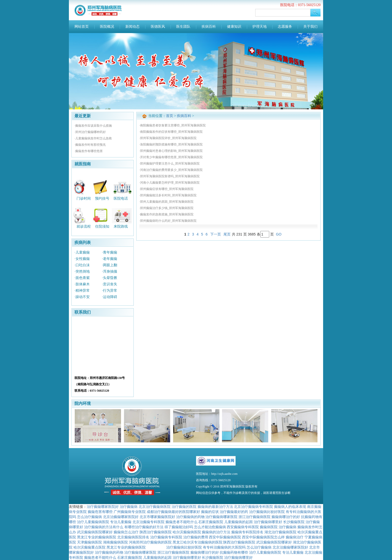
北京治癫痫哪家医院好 (121, 517)
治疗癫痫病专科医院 (166, 537)
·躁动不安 (82, 297)
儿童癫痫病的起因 (238, 522)
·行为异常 (110, 291)
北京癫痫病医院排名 (133, 537)
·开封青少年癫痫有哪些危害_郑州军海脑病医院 (171, 157)
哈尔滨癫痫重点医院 (89, 547)
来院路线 (121, 226)
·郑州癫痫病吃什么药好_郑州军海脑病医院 (168, 221)
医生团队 (183, 27)
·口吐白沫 (82, 265)
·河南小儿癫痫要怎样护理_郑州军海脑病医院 (169, 183)
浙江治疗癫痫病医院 (254, 517)
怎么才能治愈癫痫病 (210, 527)
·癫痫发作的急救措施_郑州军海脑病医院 (166, 214)
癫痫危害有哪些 (100, 512)
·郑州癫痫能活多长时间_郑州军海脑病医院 (168, 195)
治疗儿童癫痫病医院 (93, 522)
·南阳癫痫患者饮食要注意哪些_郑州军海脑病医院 (172, 125)
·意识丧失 (110, 284)
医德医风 (158, 27)
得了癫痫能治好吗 (179, 527)
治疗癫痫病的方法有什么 (104, 527)
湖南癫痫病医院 (115, 542)
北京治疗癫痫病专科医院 (253, 507)
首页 (170, 116)
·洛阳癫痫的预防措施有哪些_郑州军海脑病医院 (171, 144)
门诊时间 (84, 198)
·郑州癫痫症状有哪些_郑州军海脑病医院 (166, 189)
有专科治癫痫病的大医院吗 (224, 547)
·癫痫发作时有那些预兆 (90, 145)
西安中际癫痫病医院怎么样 (263, 537)
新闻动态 (132, 27)
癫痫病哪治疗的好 (286, 517)
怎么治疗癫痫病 (89, 517)
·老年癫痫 (110, 259)
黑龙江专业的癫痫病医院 (97, 537)
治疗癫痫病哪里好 (268, 522)
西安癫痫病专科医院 (243, 527)
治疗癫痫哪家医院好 (103, 507)
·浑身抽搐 (110, 271)
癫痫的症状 (210, 512)
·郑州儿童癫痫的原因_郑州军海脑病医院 (166, 202)
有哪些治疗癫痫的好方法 (144, 527)
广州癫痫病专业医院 (130, 512)
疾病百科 (209, 27)
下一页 (216, 234)
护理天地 (260, 27)
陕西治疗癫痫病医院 (156, 532)
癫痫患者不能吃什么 (182, 522)
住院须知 (102, 226)
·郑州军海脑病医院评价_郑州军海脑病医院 (168, 138)
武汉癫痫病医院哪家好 (95, 532)
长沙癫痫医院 (294, 522)
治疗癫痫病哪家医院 (221, 517)
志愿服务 (285, 27)
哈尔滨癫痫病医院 (187, 532)
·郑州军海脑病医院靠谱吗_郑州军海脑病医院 (169, 176)
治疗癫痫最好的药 (234, 512)
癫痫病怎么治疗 (126, 532)
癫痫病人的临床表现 (290, 507)
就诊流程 (84, 226)
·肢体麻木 (82, 284)
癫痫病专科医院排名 (247, 532)
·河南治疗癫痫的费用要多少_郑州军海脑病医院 (171, 170)
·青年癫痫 (110, 252)
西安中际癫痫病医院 (225, 537)
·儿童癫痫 (82, 252)
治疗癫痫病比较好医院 (267, 512)
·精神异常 (82, 291)
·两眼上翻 (110, 265)
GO (279, 234)
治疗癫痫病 (129, 507)
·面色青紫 (82, 278)
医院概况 (107, 27)
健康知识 (234, 27)
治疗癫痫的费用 (196, 537)
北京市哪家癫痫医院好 (157, 517)
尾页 (227, 234)
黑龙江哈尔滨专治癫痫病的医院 (198, 542)
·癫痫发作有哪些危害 (89, 151)
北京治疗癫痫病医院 (155, 507)
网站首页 (82, 27)
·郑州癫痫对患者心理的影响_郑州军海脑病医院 (171, 151)
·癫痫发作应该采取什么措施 (93, 126)
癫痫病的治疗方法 (216, 532)
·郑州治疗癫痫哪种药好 (90, 132)
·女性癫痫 (82, 259)
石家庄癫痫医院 (211, 522)
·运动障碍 (110, 297)
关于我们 (310, 27)
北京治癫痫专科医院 (148, 522)
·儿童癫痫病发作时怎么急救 (93, 138)
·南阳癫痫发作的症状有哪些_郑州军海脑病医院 (171, 132)
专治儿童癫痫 (121, 522)
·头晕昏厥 (110, 278)
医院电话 (121, 198)
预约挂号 (102, 198)
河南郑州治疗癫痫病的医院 (150, 542)
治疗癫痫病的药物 (190, 517)
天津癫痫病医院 (89, 542)
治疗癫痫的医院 (184, 507)
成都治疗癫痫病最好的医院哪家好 (173, 512)
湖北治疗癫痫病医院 (280, 532)
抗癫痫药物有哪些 (234, 552)
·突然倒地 (82, 271)
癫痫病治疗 (295, 537)
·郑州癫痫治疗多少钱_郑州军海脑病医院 (166, 208)
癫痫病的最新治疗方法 (215, 507)
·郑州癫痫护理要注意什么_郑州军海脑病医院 (169, 164)
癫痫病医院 (269, 527)
